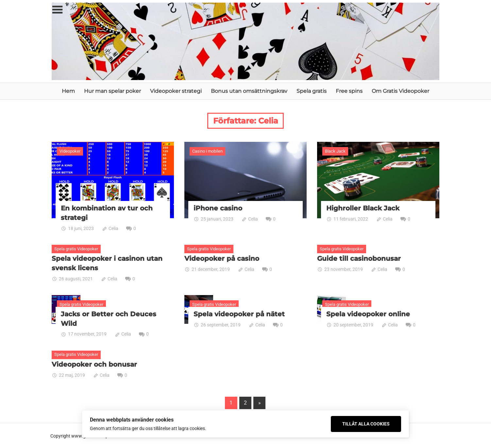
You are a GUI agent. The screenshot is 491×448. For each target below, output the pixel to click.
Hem (68, 91)
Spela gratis (312, 91)
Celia (113, 228)
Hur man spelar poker (112, 91)
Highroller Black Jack (363, 208)
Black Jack (335, 151)
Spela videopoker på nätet (239, 313)
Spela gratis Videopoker (76, 249)
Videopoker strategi (176, 91)
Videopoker (70, 151)
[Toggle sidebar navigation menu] (58, 10)
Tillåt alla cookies (366, 424)
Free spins (349, 91)
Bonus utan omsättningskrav (249, 91)
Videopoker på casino (222, 258)
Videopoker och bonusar (94, 363)
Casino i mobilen (207, 151)
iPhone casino (218, 208)
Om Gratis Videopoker (400, 91)
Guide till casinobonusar (359, 258)
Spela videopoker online (368, 313)
